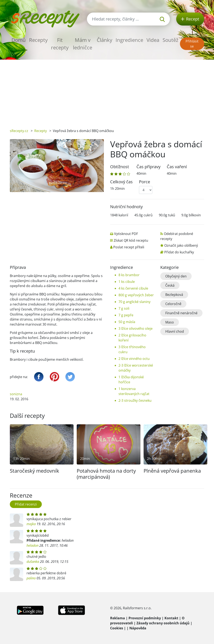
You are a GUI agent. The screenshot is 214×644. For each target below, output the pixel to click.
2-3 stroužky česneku (135, 400)
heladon (32, 545)
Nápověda (138, 628)
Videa (153, 40)
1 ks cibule (127, 282)
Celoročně (173, 304)
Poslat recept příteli (129, 247)
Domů (19, 40)
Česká (170, 285)
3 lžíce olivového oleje (136, 328)
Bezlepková (174, 295)
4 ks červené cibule (133, 288)
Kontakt (171, 618)
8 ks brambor (129, 275)
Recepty (38, 40)
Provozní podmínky (145, 618)
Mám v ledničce (83, 44)
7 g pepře (126, 315)
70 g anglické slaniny (134, 302)
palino (31, 578)
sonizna (16, 394)
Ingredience (129, 40)
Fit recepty (60, 44)
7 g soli (124, 308)
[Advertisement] (107, 91)
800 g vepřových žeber (136, 295)
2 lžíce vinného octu (134, 359)
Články (104, 40)
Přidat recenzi (26, 504)
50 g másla (127, 322)
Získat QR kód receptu (131, 240)
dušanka (33, 562)
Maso (170, 322)
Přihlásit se (192, 44)
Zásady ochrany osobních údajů (163, 623)
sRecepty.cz (19, 131)
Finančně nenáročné (181, 313)
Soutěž (170, 40)
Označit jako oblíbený (181, 245)
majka (31, 524)
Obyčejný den (176, 276)
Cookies (117, 628)
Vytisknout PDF (126, 234)
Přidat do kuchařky (179, 252)
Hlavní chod (175, 331)
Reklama (118, 618)
